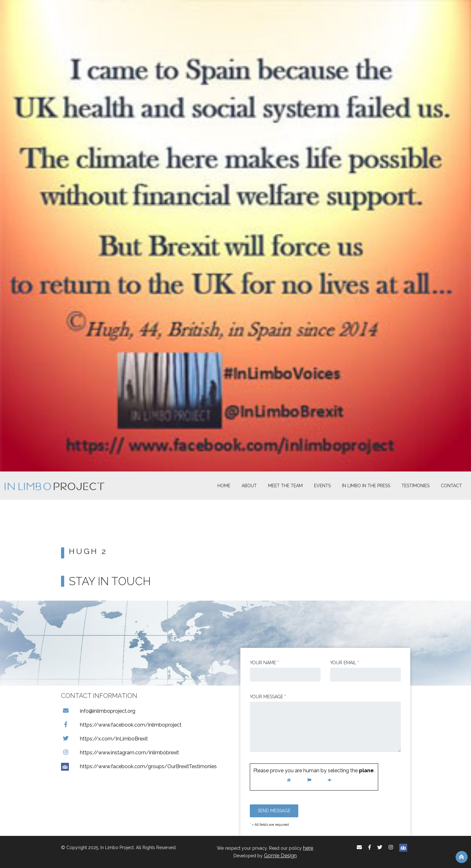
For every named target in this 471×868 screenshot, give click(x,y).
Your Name (264, 663)
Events (322, 486)
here (308, 848)
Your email (345, 663)
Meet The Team (285, 486)
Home (224, 486)
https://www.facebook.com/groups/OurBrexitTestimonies (139, 766)
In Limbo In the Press (366, 486)
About (249, 486)
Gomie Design (280, 856)
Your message (268, 697)
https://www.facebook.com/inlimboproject (121, 725)
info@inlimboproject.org (98, 711)
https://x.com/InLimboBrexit (104, 739)
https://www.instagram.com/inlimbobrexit (120, 753)
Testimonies (415, 486)
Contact (451, 486)
